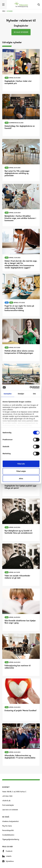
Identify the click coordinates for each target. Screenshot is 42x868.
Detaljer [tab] (21, 394)
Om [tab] (34, 394)
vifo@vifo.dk (6, 801)
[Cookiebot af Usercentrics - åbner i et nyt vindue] (30, 388)
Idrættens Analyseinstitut (10, 821)
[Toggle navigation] (3, 5)
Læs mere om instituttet (10, 810)
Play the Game (7, 826)
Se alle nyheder (21, 32)
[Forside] (21, 5)
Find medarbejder (8, 805)
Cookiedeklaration (8, 835)
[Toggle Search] (39, 5)
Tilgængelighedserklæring (11, 839)
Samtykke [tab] (8, 394)
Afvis (21, 479)
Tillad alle (21, 464)
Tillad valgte (21, 471)
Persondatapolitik (8, 830)
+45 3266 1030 (7, 796)
